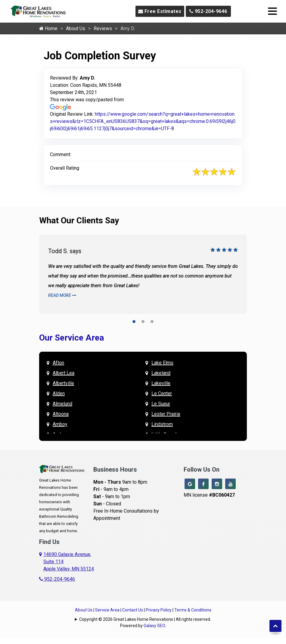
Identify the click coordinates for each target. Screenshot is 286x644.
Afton (58, 363)
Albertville (63, 383)
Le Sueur (161, 404)
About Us (76, 28)
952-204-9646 (208, 11)
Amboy (60, 424)
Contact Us (133, 610)
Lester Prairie (166, 414)
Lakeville (161, 383)
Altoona (61, 414)
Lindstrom (162, 424)
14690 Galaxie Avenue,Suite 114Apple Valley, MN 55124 (69, 562)
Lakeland (161, 373)
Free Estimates (160, 11)
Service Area (107, 610)
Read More (62, 295)
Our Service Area (71, 338)
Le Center (162, 393)
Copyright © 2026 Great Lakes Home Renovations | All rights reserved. (145, 619)
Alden (59, 393)
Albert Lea (64, 373)
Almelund (62, 404)
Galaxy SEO (154, 626)
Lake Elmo (162, 363)
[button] (134, 323)
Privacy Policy (159, 610)
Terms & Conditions (193, 610)
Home (48, 28)
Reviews (103, 28)
